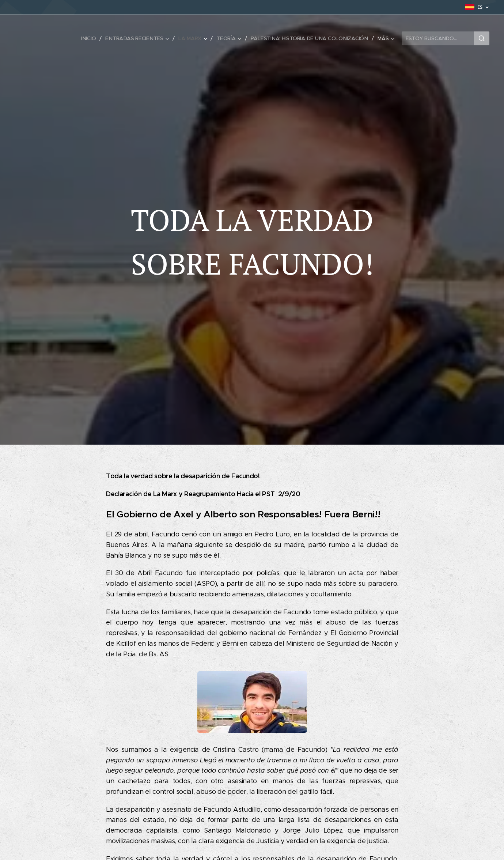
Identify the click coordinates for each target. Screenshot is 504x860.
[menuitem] (90, 38)
